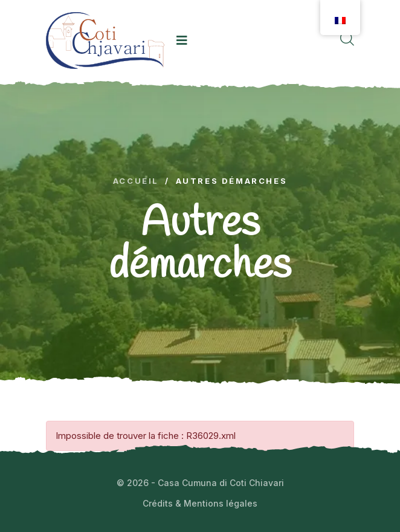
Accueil (136, 181)
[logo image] (105, 40)
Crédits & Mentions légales (200, 503)
